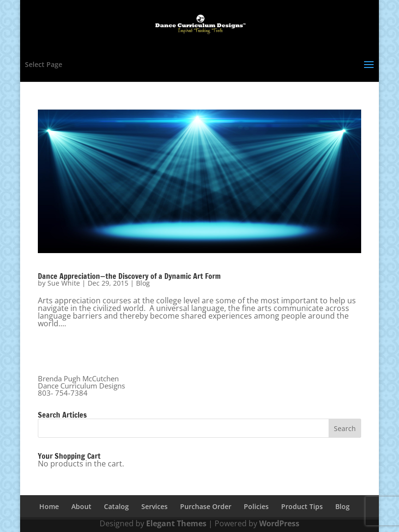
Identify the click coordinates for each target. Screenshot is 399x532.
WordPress (279, 523)
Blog (143, 283)
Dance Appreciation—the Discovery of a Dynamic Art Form (129, 276)
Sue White (64, 283)
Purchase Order (206, 506)
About (81, 506)
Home (49, 506)
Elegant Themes (176, 523)
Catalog (116, 506)
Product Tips (302, 506)
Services (154, 506)
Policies (256, 506)
